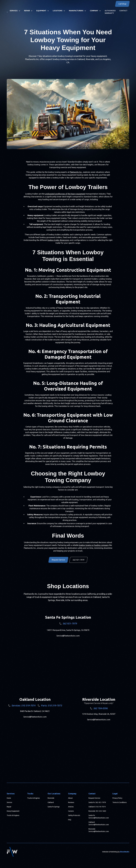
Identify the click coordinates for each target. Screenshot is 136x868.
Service (9, 802)
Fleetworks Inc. (76, 172)
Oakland (51, 802)
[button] (15, 11)
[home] (7, 12)
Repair (9, 807)
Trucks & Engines (13, 815)
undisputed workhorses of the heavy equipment (65, 194)
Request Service (58, 560)
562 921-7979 (78, 560)
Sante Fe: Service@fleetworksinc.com (99, 817)
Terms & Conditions (120, 802)
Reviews (71, 802)
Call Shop (122, 4)
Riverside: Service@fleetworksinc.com (99, 830)
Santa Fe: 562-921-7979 (97, 802)
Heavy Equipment (13, 811)
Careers (71, 811)
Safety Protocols (74, 815)
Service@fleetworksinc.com (68, 636)
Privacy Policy (117, 798)
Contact (123, 11)
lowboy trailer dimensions (58, 240)
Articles (71, 807)
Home (9, 798)
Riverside (51, 798)
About (70, 798)
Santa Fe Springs (54, 807)
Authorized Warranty (110, 12)
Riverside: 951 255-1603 (97, 811)
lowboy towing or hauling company (94, 545)
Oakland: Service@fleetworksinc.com (99, 823)
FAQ (70, 820)
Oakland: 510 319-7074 (97, 807)
